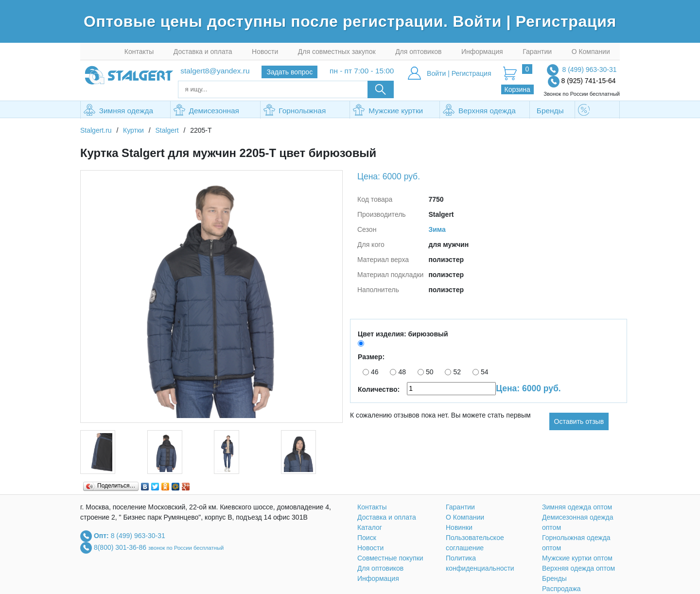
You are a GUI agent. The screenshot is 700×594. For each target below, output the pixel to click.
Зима (437, 229)
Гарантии (537, 52)
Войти (479, 21)
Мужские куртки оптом (388, 111)
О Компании (591, 52)
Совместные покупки (390, 558)
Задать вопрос (289, 72)
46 (371, 372)
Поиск (367, 538)
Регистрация (566, 21)
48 (398, 372)
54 (481, 372)
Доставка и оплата (203, 52)
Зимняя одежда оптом (118, 111)
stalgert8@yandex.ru (215, 71)
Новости (265, 52)
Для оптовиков (418, 52)
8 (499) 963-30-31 (589, 70)
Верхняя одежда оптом (479, 111)
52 (453, 372)
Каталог (370, 527)
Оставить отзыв (579, 421)
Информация (482, 52)
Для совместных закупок (337, 52)
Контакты (139, 52)
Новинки (459, 527)
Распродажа (597, 111)
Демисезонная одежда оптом (206, 111)
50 (426, 372)
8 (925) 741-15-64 (589, 81)
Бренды (550, 111)
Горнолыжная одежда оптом (295, 111)
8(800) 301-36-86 (121, 547)
